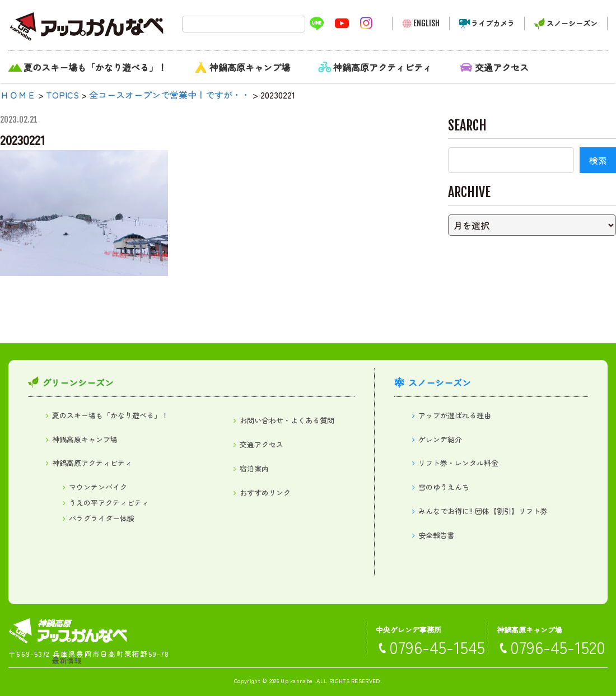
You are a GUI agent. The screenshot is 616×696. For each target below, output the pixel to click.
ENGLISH (426, 23)
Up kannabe (297, 681)
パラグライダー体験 (102, 518)
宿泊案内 (254, 468)
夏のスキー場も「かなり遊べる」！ (95, 67)
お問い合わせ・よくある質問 (287, 420)
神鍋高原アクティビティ (382, 67)
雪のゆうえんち (444, 487)
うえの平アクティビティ (109, 503)
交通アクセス (502, 67)
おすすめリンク (265, 492)
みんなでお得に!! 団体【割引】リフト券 (483, 511)
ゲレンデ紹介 (440, 439)
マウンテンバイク (98, 487)
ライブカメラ (493, 23)
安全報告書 (437, 535)
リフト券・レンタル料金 (458, 463)
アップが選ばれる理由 (455, 415)
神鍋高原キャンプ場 (250, 67)
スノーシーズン (572, 23)
